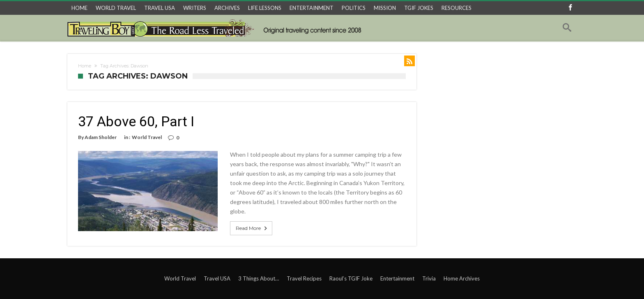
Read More (252, 228)
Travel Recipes (304, 278)
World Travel (147, 137)
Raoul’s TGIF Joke (351, 278)
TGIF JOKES (419, 8)
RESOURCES (457, 8)
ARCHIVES (227, 8)
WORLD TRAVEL (116, 8)
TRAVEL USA (160, 8)
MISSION (385, 8)
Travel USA (217, 278)
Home (85, 66)
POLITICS (354, 8)
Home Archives (462, 278)
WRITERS (195, 8)
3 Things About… (259, 278)
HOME (79, 8)
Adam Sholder (101, 137)
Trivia (429, 278)
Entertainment (397, 278)
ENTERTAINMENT (312, 8)
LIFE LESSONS (265, 8)
